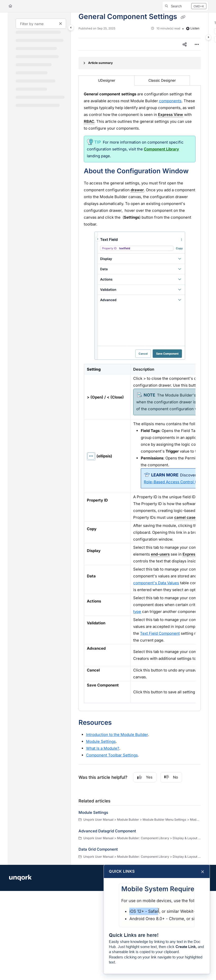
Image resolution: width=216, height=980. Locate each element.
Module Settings (93, 812)
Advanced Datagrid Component (107, 831)
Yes (145, 777)
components (170, 101)
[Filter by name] (41, 24)
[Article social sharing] (185, 44)
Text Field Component (160, 633)
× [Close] (203, 871)
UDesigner (107, 80)
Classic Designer (162, 80)
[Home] (10, 6)
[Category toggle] (71, 28)
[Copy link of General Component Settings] (183, 17)
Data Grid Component (98, 849)
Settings (101, 741)
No (171, 777)
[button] (185, 6)
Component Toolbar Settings (112, 755)
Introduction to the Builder (117, 735)
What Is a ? (103, 748)
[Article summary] (140, 63)
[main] (140, 439)
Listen (193, 28)
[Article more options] (197, 44)
